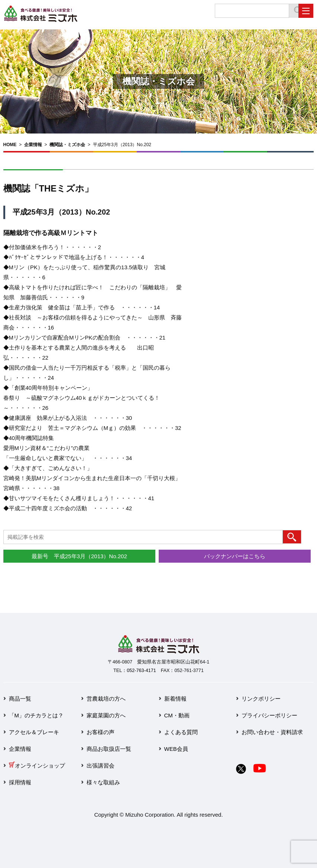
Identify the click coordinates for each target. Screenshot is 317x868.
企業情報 (33, 145)
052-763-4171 (141, 671)
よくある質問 (181, 732)
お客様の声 (101, 732)
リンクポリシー (261, 699)
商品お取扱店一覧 (109, 749)
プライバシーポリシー (269, 715)
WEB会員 (176, 749)
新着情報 (175, 699)
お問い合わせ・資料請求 (272, 732)
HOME (10, 145)
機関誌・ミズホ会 (67, 145)
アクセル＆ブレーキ (34, 732)
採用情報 (20, 782)
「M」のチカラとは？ (36, 715)
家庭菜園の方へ (106, 715)
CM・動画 (177, 715)
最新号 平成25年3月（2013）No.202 (79, 556)
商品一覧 (20, 699)
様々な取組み (103, 782)
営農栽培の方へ (106, 699)
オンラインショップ (37, 766)
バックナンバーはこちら (235, 556)
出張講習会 (101, 766)
